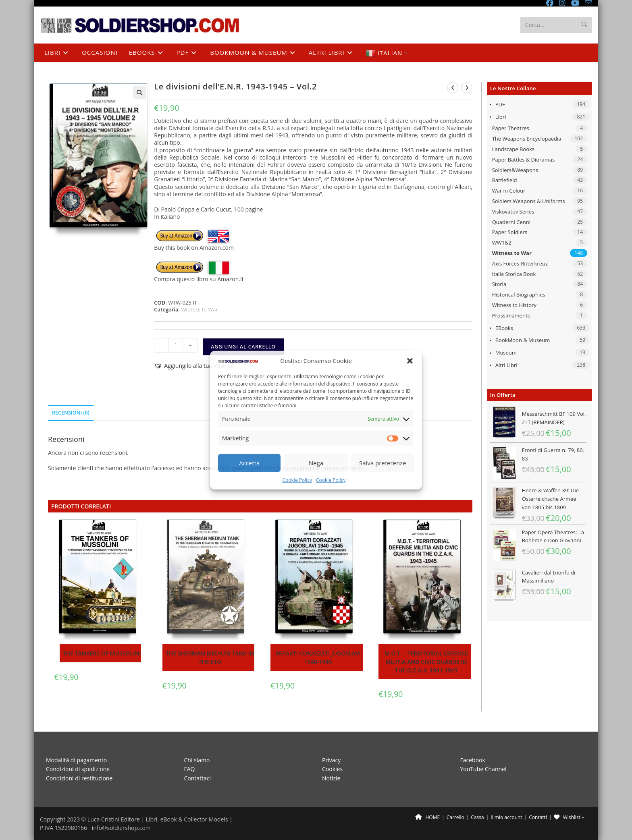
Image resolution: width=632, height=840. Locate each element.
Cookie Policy (297, 480)
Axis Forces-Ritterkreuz (520, 263)
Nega (316, 463)
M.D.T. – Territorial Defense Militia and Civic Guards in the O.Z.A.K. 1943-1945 (426, 662)
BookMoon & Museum (523, 340)
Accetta (249, 463)
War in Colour (509, 191)
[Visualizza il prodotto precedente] (453, 88)
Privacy (331, 760)
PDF (500, 104)
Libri (501, 117)
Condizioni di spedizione (78, 769)
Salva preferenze (383, 463)
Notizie (331, 778)
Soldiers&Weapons (515, 170)
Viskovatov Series (513, 212)
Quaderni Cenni (511, 222)
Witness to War (512, 253)
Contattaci (198, 778)
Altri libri (506, 365)
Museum (506, 353)
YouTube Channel (483, 769)
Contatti (538, 817)
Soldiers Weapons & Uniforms (529, 201)
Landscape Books (513, 149)
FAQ (190, 769)
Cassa (477, 817)
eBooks (504, 328)
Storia (499, 284)
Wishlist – (569, 817)
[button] (410, 361)
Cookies (332, 769)
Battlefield (505, 180)
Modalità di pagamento (76, 760)
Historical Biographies (519, 295)
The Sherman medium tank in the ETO (210, 657)
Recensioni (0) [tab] (71, 413)
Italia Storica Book (514, 274)
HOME (427, 817)
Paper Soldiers (510, 232)
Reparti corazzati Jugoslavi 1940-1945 (318, 657)
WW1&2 (502, 243)
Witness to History (514, 305)
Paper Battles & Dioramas (523, 160)
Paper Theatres (511, 128)
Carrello (455, 817)
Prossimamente (511, 315)
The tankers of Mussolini (102, 653)
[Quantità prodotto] (176, 345)
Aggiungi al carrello (243, 347)
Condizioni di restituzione (79, 778)
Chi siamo (197, 760)
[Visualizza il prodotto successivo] (467, 88)
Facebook (473, 760)
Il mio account (506, 817)
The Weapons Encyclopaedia (527, 139)
